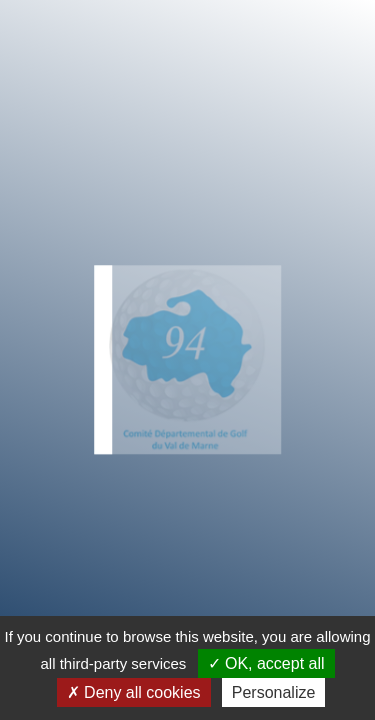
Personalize (274, 692)
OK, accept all (266, 663)
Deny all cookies (134, 692)
